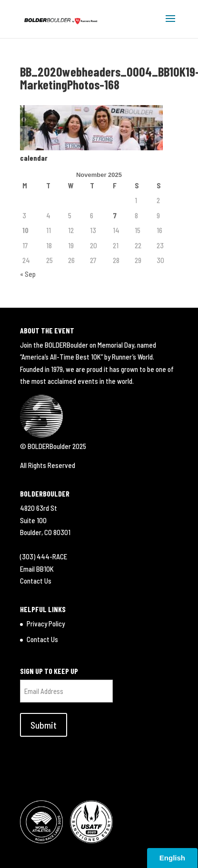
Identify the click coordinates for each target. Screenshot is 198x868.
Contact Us (36, 581)
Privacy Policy (46, 624)
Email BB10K (37, 569)
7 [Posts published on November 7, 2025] (115, 215)
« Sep (28, 274)
